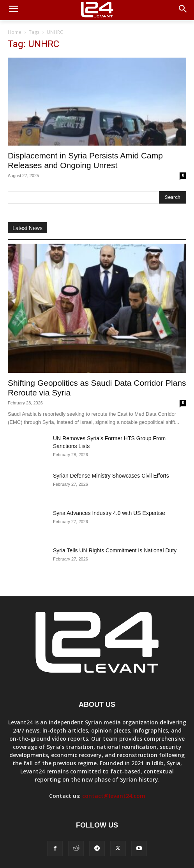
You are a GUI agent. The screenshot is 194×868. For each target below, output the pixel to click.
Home (15, 32)
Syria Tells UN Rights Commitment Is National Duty (115, 550)
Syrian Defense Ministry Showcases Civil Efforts (111, 476)
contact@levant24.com (114, 796)
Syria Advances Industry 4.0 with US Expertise (109, 513)
